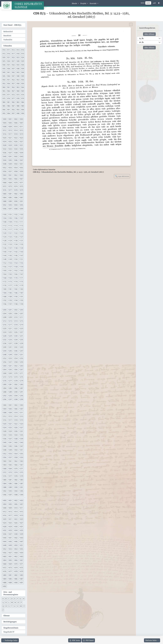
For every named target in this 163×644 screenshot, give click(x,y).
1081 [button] (10, 194)
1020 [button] (4, 138)
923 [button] (18, 57)
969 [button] (23, 91)
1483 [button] (21, 575)
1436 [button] (4, 534)
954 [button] (23, 80)
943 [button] (18, 72)
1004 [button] (4, 123)
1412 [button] (4, 512)
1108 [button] (4, 222)
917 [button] (13, 54)
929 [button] (23, 61)
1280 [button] (4, 384)
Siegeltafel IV (9, 632)
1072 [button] (4, 186)
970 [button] (4, 95)
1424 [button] (4, 523)
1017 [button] (10, 134)
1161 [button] (10, 270)
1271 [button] (21, 373)
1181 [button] (10, 289)
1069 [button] (10, 183)
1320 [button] (4, 424)
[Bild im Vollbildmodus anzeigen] (131, 24)
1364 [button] (4, 465)
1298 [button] (16, 399)
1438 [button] (16, 534)
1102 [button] (16, 214)
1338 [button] (16, 439)
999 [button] (23, 113)
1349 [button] (10, 450)
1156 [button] (4, 267)
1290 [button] (16, 392)
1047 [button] (21, 160)
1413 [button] (10, 512)
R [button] (6, 606)
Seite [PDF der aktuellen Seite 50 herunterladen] (75, 640)
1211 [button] (21, 317)
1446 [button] (16, 542)
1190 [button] (16, 297)
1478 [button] (16, 571)
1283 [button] (21, 384)
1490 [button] (16, 583)
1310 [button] (16, 413)
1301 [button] (10, 405)
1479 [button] (21, 571)
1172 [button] (4, 282)
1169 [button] (10, 278)
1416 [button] (4, 515)
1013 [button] (10, 130)
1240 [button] (4, 347)
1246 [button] (16, 351)
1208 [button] (4, 317)
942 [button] (13, 72)
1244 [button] (4, 351)
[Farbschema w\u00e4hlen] (159, 3)
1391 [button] (21, 487)
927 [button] (13, 61)
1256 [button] (4, 362)
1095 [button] (21, 205)
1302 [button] (16, 405)
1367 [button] (21, 465)
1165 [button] (10, 274)
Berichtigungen (10, 622)
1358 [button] (16, 457)
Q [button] (3, 606)
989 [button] (23, 106)
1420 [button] (4, 519)
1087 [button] (21, 198)
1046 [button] (16, 160)
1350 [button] (16, 450)
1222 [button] (16, 328)
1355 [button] (21, 454)
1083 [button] (21, 194)
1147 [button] (21, 256)
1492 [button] (4, 586)
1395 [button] (21, 491)
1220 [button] (4, 328)
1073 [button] (10, 186)
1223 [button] (21, 328)
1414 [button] (16, 512)
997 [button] (13, 113)
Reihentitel (8, 32)
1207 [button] (21, 313)
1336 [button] (4, 439)
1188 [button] (4, 297)
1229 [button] (10, 336)
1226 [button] (16, 332)
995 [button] (4, 113)
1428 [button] (4, 527)
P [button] (21, 602)
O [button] (18, 602)
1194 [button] (16, 300)
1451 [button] (21, 545)
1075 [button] (21, 186)
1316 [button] (4, 420)
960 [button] (4, 87)
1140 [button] (4, 252)
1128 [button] (4, 241)
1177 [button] (10, 285)
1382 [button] (16, 480)
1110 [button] (16, 222)
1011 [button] (21, 127)
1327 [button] (21, 428)
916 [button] (9, 54)
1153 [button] (10, 263)
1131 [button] (21, 241)
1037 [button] (10, 153)
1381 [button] (10, 480)
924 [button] (23, 57)
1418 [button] (16, 515)
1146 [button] (16, 256)
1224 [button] (4, 332)
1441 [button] (10, 538)
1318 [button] (16, 420)
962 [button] (13, 87)
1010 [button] (16, 127)
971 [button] (9, 95)
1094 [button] (16, 205)
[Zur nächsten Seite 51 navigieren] (152, 640)
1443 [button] (21, 538)
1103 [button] (21, 214)
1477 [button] (10, 571)
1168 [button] (4, 278)
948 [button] (18, 76)
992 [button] (13, 110)
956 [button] (9, 84)
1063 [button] (21, 175)
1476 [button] (4, 571)
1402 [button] (16, 500)
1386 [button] (16, 484)
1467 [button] (21, 560)
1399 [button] (21, 495)
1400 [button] (4, 500)
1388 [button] (4, 487)
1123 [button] (21, 233)
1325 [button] (10, 428)
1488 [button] (4, 583)
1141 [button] (10, 252)
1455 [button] (21, 549)
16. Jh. (142, 42)
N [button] (15, 602)
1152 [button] (4, 263)
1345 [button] (10, 446)
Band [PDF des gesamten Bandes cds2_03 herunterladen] (88, 640)
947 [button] (13, 76)
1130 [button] (16, 241)
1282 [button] (16, 384)
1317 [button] (10, 420)
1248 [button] (4, 355)
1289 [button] (10, 392)
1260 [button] (4, 366)
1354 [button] (16, 454)
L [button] (9, 602)
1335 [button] (21, 435)
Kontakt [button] (93, 3)
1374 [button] (16, 472)
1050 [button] (16, 164)
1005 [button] (10, 123)
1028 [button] (4, 145)
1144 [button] (4, 256)
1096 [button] (4, 209)
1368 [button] (4, 469)
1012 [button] (4, 130)
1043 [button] (21, 156)
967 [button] (13, 91)
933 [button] (18, 65)
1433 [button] (10, 530)
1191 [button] (21, 297)
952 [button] (13, 80)
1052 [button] (4, 168)
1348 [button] (4, 450)
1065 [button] (10, 179)
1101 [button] (10, 214)
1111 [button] (21, 222)
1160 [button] (4, 270)
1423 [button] (21, 519)
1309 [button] (10, 413)
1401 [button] (10, 500)
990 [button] (4, 110)
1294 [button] (16, 396)
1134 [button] (16, 244)
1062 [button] (16, 175)
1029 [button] (10, 145)
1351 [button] (21, 450)
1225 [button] (10, 332)
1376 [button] (4, 476)
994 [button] (23, 110)
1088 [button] (4, 201)
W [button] (21, 606)
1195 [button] (21, 300)
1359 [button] (21, 457)
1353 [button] (10, 454)
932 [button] (13, 65)
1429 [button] (10, 527)
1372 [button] (4, 472)
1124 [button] (4, 237)
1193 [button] (10, 300)
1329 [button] (10, 431)
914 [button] (23, 50)
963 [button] (18, 87)
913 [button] (18, 50)
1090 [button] (16, 201)
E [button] (15, 599)
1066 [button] (16, 179)
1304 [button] (4, 409)
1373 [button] (10, 472)
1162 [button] (16, 270)
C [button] (9, 599)
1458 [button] (16, 553)
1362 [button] (16, 461)
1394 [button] (16, 491)
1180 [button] (4, 289)
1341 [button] (10, 442)
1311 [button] (21, 413)
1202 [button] (16, 310)
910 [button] (4, 50)
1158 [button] (16, 267)
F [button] (18, 599)
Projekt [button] (84, 3)
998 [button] (18, 113)
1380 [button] (4, 480)
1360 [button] (4, 461)
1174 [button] (16, 282)
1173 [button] (10, 282)
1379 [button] (21, 476)
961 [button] (9, 87)
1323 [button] (21, 424)
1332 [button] (4, 435)
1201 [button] (10, 310)
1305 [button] (10, 409)
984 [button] (23, 102)
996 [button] (9, 113)
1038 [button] (16, 153)
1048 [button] (4, 164)
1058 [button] (16, 171)
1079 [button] (21, 190)
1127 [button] (21, 237)
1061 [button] (10, 175)
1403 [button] (21, 500)
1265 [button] (10, 370)
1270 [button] (16, 373)
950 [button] (4, 80)
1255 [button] (21, 358)
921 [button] (9, 57)
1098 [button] (16, 209)
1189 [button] (10, 297)
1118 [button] (16, 229)
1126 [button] (16, 237)
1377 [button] (10, 476)
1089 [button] (10, 201)
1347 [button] (21, 446)
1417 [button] (10, 515)
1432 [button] (4, 530)
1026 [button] (16, 141)
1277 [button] (10, 381)
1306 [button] (16, 409)
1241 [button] (10, 347)
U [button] (15, 606)
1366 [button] (16, 465)
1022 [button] (16, 138)
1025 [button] (10, 141)
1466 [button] (16, 560)
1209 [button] (10, 317)
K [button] (6, 602)
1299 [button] (21, 399)
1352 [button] (4, 454)
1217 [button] (10, 325)
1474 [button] (16, 568)
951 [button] (9, 80)
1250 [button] (16, 355)
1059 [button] (21, 171)
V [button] (18, 606)
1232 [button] (4, 340)
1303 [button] (21, 405)
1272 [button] (4, 377)
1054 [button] (16, 168)
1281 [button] (10, 384)
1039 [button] (21, 153)
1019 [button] (21, 134)
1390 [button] (16, 487)
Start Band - (12, 25)
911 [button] (9, 50)
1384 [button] (4, 484)
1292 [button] (4, 396)
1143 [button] (21, 252)
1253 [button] (10, 358)
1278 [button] (16, 381)
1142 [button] (16, 252)
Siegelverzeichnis (11, 628)
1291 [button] (21, 392)
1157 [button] (10, 267)
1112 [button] (4, 226)
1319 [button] (21, 420)
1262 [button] (16, 366)
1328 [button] (4, 431)
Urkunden (8, 46)
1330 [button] (16, 431)
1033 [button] (10, 149)
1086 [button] (16, 198)
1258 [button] (16, 362)
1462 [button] (16, 556)
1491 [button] (21, 583)
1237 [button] (10, 343)
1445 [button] (10, 542)
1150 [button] (16, 259)
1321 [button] (10, 424)
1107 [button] (21, 218)
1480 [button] (4, 575)
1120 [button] (4, 233)
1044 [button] (4, 160)
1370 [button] (16, 469)
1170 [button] (16, 278)
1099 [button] (21, 209)
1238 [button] (16, 343)
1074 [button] (16, 186)
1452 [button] (4, 549)
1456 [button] (4, 553)
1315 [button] (21, 416)
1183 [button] (21, 289)
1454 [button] (16, 549)
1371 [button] (21, 469)
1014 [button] (16, 130)
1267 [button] (21, 370)
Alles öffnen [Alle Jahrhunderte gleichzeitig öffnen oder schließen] (149, 34)
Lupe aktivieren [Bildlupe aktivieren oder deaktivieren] (122, 176)
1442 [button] (16, 538)
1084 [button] (4, 198)
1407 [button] (21, 504)
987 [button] (13, 106)
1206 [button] (16, 313)
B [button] (6, 599)
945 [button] (4, 76)
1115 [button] (21, 226)
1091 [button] (21, 201)
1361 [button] (10, 461)
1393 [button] (10, 491)
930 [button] (4, 65)
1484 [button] (4, 579)
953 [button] (18, 80)
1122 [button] (16, 233)
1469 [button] (10, 564)
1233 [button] (10, 340)
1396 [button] (4, 495)
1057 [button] (10, 171)
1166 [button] (16, 274)
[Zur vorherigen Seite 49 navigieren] (10, 640)
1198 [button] (16, 304)
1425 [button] (10, 523)
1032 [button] (4, 149)
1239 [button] (21, 343)
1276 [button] (4, 381)
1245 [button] (10, 351)
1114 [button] (16, 226)
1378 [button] (16, 476)
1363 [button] (21, 461)
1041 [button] (10, 156)
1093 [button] (10, 205)
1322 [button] (16, 424)
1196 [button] (4, 304)
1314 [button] (16, 416)
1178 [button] (16, 285)
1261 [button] (10, 366)
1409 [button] (10, 508)
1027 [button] (21, 141)
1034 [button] (16, 149)
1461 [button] (10, 556)
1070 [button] (16, 183)
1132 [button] (4, 244)
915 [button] (4, 54)
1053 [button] (10, 168)
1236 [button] (4, 343)
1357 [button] (10, 457)
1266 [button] (16, 370)
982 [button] (13, 102)
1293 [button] (10, 396)
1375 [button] (21, 472)
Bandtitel (7, 36)
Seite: (143, 3)
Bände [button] (75, 3)
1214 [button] (16, 321)
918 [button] (18, 54)
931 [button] (9, 65)
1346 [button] (16, 446)
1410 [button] (16, 508)
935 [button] (4, 69)
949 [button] (23, 76)
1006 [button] (16, 123)
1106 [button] (16, 218)
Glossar (7, 616)
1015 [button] (21, 130)
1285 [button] (10, 388)
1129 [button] (10, 241)
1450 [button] (16, 545)
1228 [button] (4, 336)
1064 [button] (4, 179)
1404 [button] (4, 504)
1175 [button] (21, 282)
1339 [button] (21, 439)
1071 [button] (21, 183)
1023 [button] (21, 138)
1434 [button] (16, 530)
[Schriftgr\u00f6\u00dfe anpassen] (154, 3)
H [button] (24, 599)
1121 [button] (10, 233)
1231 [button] (21, 336)
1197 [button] (10, 304)
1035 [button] (21, 149)
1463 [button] (21, 556)
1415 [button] (21, 512)
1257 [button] (10, 362)
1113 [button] (10, 226)
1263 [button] (21, 366)
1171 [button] (21, 278)
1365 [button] (10, 465)
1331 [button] (21, 431)
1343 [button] (21, 442)
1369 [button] (10, 469)
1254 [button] (16, 358)
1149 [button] (10, 259)
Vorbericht (8, 40)
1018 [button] (16, 134)
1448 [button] (4, 545)
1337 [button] (10, 439)
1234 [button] (16, 340)
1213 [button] (10, 321)
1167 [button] (21, 274)
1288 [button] (4, 392)
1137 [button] (10, 248)
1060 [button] (4, 175)
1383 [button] (21, 480)
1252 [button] (4, 358)
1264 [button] (4, 370)
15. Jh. (141, 38)
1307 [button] (21, 409)
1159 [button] (21, 267)
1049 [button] (10, 164)
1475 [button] (21, 568)
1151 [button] (21, 259)
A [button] (3, 599)
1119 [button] (21, 229)
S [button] (9, 606)
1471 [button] (21, 564)
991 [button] (9, 110)
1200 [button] (4, 310)
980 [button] (4, 102)
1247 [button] (21, 351)
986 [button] (9, 106)
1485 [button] (10, 579)
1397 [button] (10, 495)
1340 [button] (4, 442)
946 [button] (9, 76)
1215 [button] (21, 321)
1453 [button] (10, 549)
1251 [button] (21, 355)
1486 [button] (16, 579)
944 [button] (23, 72)
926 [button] (9, 61)
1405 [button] (10, 504)
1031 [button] (21, 145)
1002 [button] (16, 119)
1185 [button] (10, 293)
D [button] (12, 599)
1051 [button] (21, 164)
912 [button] (13, 50)
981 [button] (9, 102)
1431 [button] (21, 527)
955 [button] (4, 84)
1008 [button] (4, 127)
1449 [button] (10, 545)
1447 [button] (21, 542)
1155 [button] (21, 263)
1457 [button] (10, 553)
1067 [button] (21, 179)
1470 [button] (16, 564)
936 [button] (9, 69)
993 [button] (18, 110)
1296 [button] (4, 399)
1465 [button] (10, 560)
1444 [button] (4, 542)
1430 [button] (16, 527)
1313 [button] (10, 416)
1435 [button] (21, 530)
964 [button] (23, 87)
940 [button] (4, 72)
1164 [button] (4, 274)
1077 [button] (10, 190)
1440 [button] (4, 538)
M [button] (12, 602)
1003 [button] (21, 119)
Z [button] (3, 610)
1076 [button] (4, 190)
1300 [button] (4, 405)
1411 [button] (21, 508)
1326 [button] (16, 428)
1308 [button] (4, 413)
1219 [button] (21, 325)
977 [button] (13, 98)
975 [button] (4, 98)
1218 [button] (16, 325)
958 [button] (18, 84)
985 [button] (4, 106)
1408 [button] (4, 508)
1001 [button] (10, 119)
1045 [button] (10, 160)
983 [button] (18, 102)
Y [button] (24, 606)
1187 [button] (21, 293)
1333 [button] (10, 435)
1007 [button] (21, 123)
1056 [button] (4, 171)
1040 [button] (4, 156)
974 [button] (23, 95)
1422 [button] (16, 519)
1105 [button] (10, 218)
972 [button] (13, 95)
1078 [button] (16, 190)
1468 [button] (4, 564)
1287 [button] (21, 388)
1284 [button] (4, 388)
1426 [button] (16, 523)
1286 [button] (16, 388)
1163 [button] (21, 270)
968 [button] (18, 91)
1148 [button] (4, 259)
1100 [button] (4, 214)
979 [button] (23, 98)
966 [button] (9, 91)
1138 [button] (16, 248)
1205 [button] (10, 313)
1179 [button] (21, 285)
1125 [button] (10, 237)
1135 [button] (21, 244)
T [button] (12, 606)
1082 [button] (16, 194)
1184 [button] (4, 293)
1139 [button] (21, 248)
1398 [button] (16, 495)
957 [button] (13, 84)
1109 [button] (10, 222)
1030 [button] (16, 145)
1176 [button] (4, 285)
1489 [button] (10, 583)
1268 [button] (4, 373)
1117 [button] (10, 229)
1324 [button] (4, 428)
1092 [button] (4, 205)
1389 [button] (10, 487)
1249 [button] (10, 355)
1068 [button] (4, 183)
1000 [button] (4, 119)
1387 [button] (21, 484)
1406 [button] (16, 504)
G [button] (20, 599)
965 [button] (4, 91)
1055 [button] (21, 168)
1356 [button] (4, 457)
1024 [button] (4, 141)
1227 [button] (21, 332)
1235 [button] (21, 340)
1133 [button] (10, 244)
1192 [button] (4, 300)
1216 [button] (4, 325)
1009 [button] (10, 127)
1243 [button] (21, 347)
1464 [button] (4, 560)
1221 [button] (10, 328)
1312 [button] (4, 416)
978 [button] (18, 98)
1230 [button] (16, 336)
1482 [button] (16, 575)
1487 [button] (21, 579)
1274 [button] (16, 377)
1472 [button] (4, 568)
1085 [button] (10, 198)
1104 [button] (4, 218)
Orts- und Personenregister (11, 593)
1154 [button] (16, 263)
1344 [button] (4, 446)
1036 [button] (4, 153)
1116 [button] (4, 229)
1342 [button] (16, 442)
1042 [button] (16, 156)
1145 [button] (10, 256)
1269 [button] (10, 373)
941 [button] (9, 72)
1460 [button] (4, 556)
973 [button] (18, 95)
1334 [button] (16, 435)
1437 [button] (10, 534)
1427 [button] (21, 523)
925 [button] (4, 61)
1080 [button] (4, 194)
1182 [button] (16, 289)
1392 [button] (4, 491)
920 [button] (4, 57)
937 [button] (13, 69)
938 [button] (18, 69)
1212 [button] (4, 321)
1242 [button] (16, 347)
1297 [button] (10, 399)
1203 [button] (21, 310)
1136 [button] (4, 248)
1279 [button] (21, 381)
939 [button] (23, 69)
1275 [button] (21, 377)
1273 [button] (10, 377)
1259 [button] (21, 362)
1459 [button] (21, 553)
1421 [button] (10, 519)
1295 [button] (21, 396)
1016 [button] (4, 134)
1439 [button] (21, 534)
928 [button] (18, 61)
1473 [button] (10, 568)
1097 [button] (10, 209)
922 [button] (13, 57)
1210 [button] (16, 317)
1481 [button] (10, 575)
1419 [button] (21, 515)
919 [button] (23, 54)
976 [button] (9, 98)
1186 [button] (16, 293)
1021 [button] (10, 138)
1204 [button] (4, 313)
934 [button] (23, 65)
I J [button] (3, 602)
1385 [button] (10, 484)
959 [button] (23, 84)
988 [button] (18, 106)
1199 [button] (21, 304)
